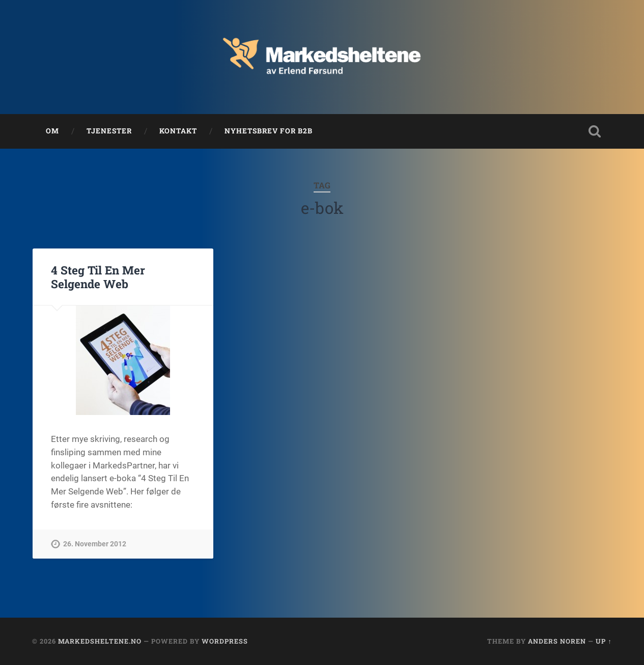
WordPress (225, 641)
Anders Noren (557, 641)
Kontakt (178, 131)
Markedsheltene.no (100, 641)
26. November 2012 (95, 544)
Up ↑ (604, 641)
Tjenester (109, 131)
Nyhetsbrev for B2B (269, 131)
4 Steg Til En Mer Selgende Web (98, 277)
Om (52, 131)
